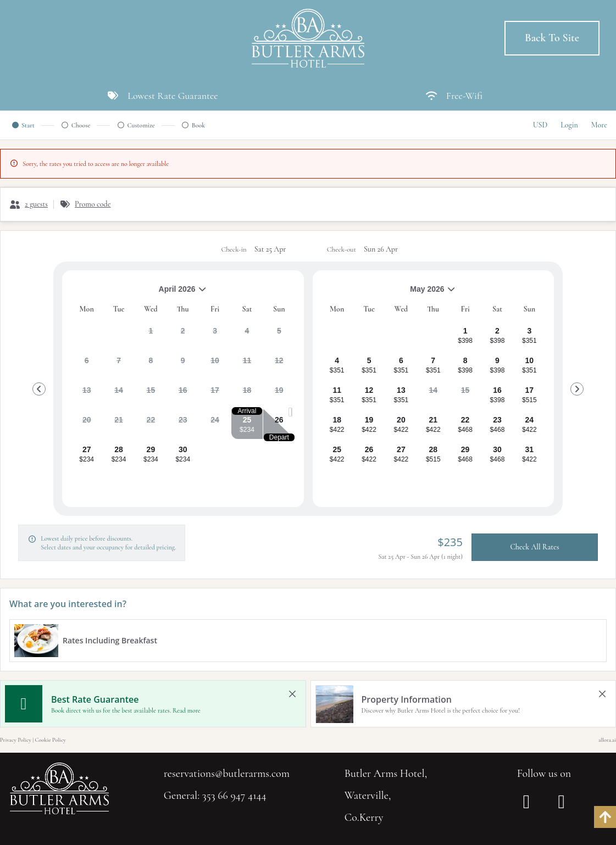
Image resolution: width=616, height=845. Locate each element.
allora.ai (607, 740)
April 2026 (139, 293)
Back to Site (552, 38)
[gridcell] (151, 335)
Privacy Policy (16, 740)
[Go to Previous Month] (39, 389)
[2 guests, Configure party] (29, 204)
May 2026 (389, 293)
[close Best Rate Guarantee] (292, 694)
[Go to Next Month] (577, 389)
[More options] (599, 125)
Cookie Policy (51, 740)
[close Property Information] (602, 694)
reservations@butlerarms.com (227, 774)
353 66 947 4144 (234, 796)
